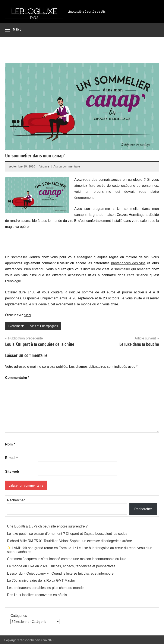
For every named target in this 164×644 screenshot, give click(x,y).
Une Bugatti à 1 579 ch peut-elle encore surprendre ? (47, 526)
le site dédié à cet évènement (51, 304)
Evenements (16, 326)
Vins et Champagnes (44, 326)
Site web (12, 471)
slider (28, 315)
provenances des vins (128, 263)
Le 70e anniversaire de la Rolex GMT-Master (41, 580)
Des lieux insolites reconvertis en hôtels (37, 595)
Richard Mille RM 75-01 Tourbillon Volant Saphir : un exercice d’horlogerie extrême (70, 541)
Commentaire (17, 378)
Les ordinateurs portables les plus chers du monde (45, 588)
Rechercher (16, 500)
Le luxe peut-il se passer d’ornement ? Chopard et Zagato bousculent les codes (67, 534)
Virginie (44, 166)
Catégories (19, 616)
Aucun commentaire (67, 166)
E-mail (11, 458)
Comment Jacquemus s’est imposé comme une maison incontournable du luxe (67, 559)
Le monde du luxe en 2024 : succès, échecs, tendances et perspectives (61, 566)
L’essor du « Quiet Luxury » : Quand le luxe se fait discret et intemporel (61, 573)
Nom (10, 444)
